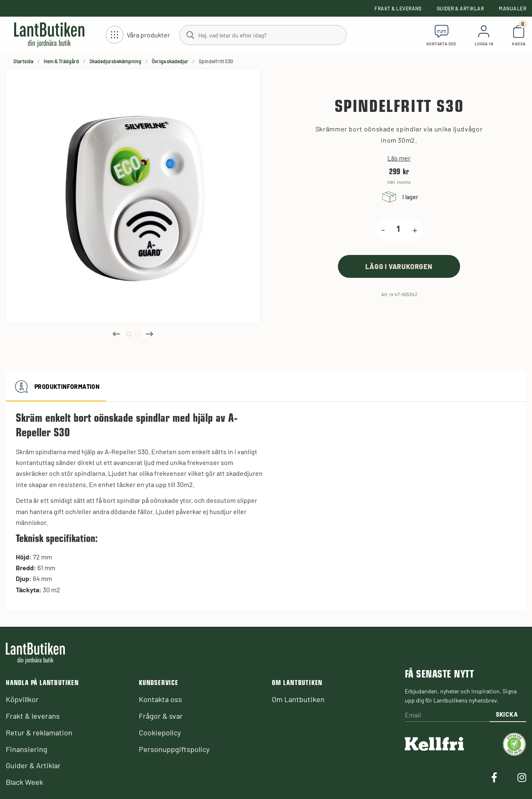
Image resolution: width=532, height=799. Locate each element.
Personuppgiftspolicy (174, 749)
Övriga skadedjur (170, 61)
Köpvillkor (22, 699)
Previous (116, 334)
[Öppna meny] (138, 35)
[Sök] (262, 35)
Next (150, 334)
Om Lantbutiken (298, 699)
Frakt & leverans (398, 8)
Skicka (507, 714)
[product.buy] (399, 266)
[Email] (447, 716)
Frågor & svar (161, 716)
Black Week (25, 782)
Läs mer (399, 158)
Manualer (512, 8)
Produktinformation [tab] (56, 386)
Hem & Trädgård (61, 61)
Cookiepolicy (160, 732)
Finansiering (27, 749)
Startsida (23, 61)
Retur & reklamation (39, 732)
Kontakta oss (160, 699)
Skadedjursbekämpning (115, 61)
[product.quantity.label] (399, 230)
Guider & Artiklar (460, 8)
